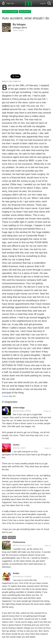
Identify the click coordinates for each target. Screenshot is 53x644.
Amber (16, 573)
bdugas (21, 24)
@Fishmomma (19, 545)
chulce (16, 445)
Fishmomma (19, 542)
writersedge (19, 408)
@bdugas (17, 28)
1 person (5, 396)
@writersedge (18, 411)
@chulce (16, 448)
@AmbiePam (18, 577)
